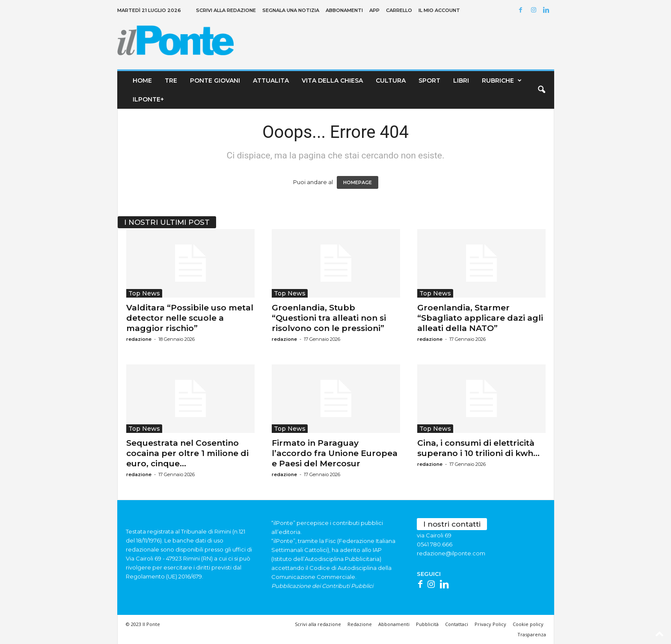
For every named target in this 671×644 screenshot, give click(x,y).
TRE (171, 80)
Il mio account (439, 10)
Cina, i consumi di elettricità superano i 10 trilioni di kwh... (478, 448)
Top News (144, 293)
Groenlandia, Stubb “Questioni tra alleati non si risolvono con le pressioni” (329, 318)
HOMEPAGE (358, 182)
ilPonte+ (148, 99)
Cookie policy (528, 624)
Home (142, 80)
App (374, 10)
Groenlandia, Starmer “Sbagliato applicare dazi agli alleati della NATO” (480, 318)
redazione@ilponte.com (451, 553)
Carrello (399, 10)
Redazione (360, 624)
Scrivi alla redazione (226, 10)
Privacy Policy (490, 624)
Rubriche (503, 80)
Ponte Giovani (215, 80)
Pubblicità (427, 624)
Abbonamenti (344, 10)
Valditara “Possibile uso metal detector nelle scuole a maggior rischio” (190, 318)
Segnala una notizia (291, 10)
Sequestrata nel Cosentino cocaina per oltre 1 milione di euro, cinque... (187, 453)
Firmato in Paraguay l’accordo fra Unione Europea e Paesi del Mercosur (335, 453)
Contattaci (457, 624)
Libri (461, 80)
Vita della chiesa (332, 80)
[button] (541, 90)
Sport (429, 80)
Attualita (271, 80)
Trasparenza (532, 634)
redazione (139, 339)
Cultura (391, 80)
